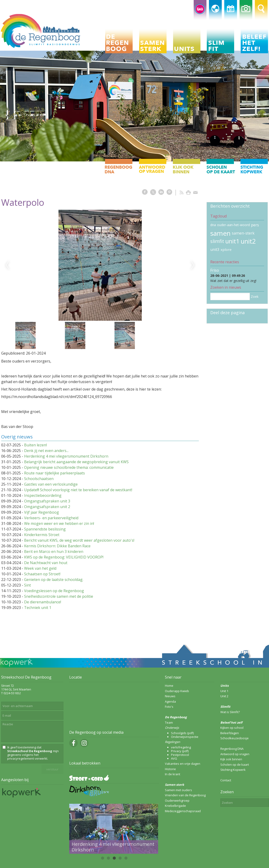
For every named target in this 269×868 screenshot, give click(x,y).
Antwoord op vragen (235, 754)
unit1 (232, 241)
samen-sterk (243, 233)
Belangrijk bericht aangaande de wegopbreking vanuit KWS (76, 462)
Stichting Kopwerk (233, 770)
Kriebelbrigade (175, 806)
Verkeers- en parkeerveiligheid (51, 518)
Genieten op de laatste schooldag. (54, 580)
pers (255, 225)
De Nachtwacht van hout (46, 563)
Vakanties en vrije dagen (183, 764)
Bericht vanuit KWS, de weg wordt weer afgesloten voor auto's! (79, 540)
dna (213, 225)
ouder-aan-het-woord (233, 225)
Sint (27, 585)
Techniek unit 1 (38, 608)
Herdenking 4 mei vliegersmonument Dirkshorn (66, 456)
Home (169, 686)
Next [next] (193, 265)
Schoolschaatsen (39, 479)
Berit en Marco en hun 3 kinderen (54, 551)
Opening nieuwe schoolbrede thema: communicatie (69, 467)
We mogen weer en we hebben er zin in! (59, 523)
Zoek (255, 297)
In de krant (173, 774)
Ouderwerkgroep (177, 800)
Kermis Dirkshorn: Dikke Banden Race (57, 546)
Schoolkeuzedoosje (234, 738)
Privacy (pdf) (180, 751)
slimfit (217, 241)
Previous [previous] (7, 265)
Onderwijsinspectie (185, 737)
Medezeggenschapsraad (183, 811)
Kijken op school (232, 728)
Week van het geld (40, 568)
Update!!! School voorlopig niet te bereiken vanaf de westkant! (78, 490)
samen (220, 233)
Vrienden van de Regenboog (185, 795)
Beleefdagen (230, 733)
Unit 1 (224, 691)
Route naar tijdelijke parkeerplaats (55, 473)
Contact (226, 780)
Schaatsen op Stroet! (42, 574)
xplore (226, 249)
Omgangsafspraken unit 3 (47, 501)
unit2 (248, 241)
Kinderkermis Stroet (42, 535)
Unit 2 (224, 696)
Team (169, 722)
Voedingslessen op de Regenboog (54, 591)
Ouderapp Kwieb (177, 691)
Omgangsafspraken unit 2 (47, 507)
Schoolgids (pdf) (182, 733)
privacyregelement (21, 758)
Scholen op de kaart (235, 765)
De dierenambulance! (43, 602)
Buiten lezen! (35, 445)
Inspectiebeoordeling (43, 495)
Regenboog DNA (232, 749)
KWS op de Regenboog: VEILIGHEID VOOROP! (64, 557)
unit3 (215, 249)
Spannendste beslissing (45, 529)
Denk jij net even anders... (46, 451)
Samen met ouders (178, 790)
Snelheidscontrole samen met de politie (59, 596)
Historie (170, 769)
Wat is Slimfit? (230, 712)
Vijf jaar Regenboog (42, 512)
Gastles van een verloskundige (51, 484)
